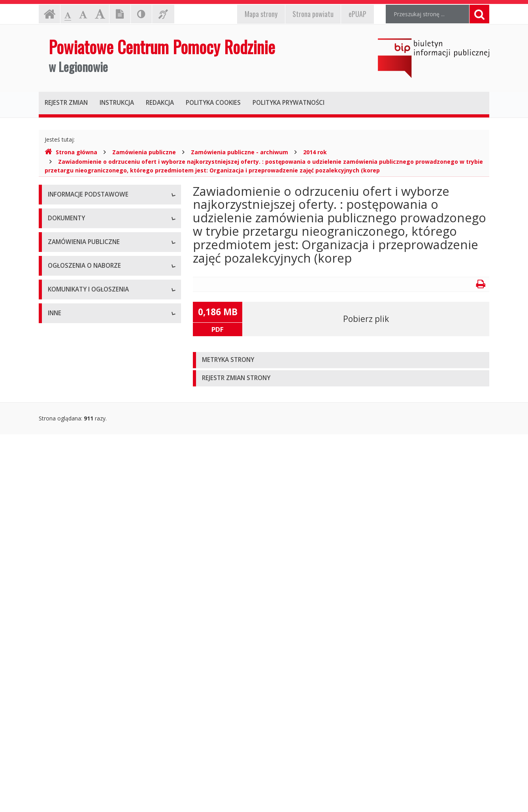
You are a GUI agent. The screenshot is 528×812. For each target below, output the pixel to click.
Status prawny (66, 231)
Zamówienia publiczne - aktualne (90, 492)
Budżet (57, 397)
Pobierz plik (366, 319)
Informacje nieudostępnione (84, 688)
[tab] (341, 360)
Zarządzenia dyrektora (76, 433)
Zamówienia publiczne (144, 152)
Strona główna (71, 152)
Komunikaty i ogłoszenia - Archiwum (94, 646)
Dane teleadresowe (73, 213)
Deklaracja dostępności (78, 302)
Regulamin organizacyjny (80, 380)
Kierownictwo (65, 267)
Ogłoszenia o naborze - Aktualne (90, 569)
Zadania (58, 285)
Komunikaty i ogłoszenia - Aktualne (93, 629)
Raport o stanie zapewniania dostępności (101, 320)
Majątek (58, 706)
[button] (341, 360)
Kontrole (59, 724)
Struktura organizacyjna (78, 249)
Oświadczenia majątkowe (81, 759)
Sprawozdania (66, 451)
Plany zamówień (69, 528)
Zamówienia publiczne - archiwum (239, 152)
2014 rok (315, 152)
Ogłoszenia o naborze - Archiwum (91, 587)
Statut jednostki (68, 362)
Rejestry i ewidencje (73, 741)
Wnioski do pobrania (74, 415)
